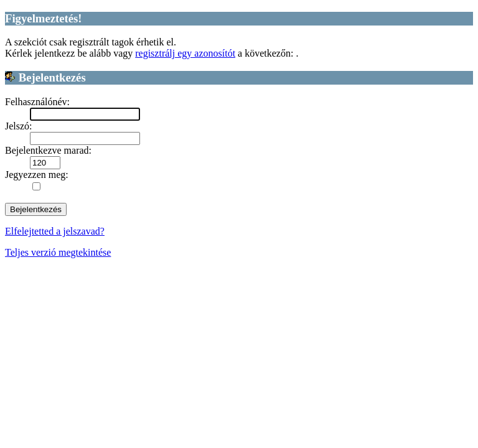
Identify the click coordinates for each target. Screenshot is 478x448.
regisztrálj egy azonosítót (185, 53)
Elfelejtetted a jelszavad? (55, 231)
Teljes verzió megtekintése (58, 252)
